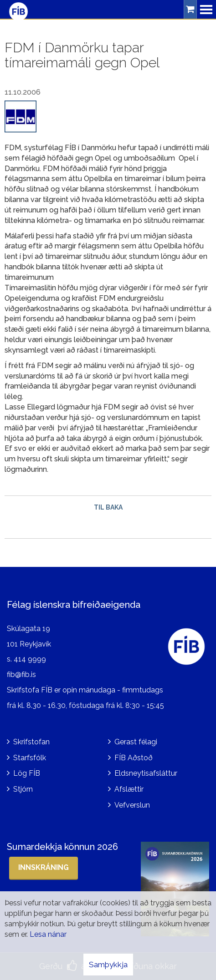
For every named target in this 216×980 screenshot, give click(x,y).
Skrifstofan (31, 742)
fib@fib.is (21, 674)
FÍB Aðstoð (134, 758)
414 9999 (30, 659)
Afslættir (129, 789)
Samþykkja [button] (108, 965)
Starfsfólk (30, 758)
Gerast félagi (136, 742)
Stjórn (23, 789)
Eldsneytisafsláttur (146, 773)
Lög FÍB (27, 773)
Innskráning (44, 867)
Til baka (108, 507)
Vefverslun (132, 805)
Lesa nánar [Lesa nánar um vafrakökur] (48, 934)
